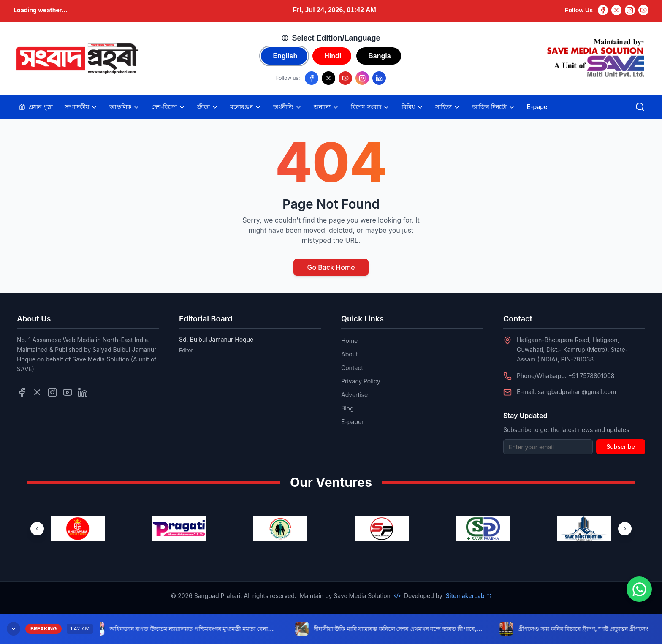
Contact (352, 368)
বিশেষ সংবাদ (370, 107)
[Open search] (640, 107)
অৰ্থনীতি (288, 107)
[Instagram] (630, 10)
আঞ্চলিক (125, 107)
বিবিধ (412, 107)
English (285, 56)
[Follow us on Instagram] (362, 78)
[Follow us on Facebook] (312, 78)
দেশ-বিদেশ (168, 107)
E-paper (538, 107)
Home (349, 341)
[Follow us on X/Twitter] (328, 78)
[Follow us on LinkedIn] (379, 78)
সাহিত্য (448, 107)
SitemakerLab (469, 596)
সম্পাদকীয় (81, 107)
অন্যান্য (326, 107)
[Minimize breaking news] (14, 629)
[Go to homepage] (77, 59)
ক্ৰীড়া (208, 107)
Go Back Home (331, 267)
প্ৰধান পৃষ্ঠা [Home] (36, 107)
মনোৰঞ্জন (246, 107)
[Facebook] (603, 10)
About (349, 354)
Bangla (379, 56)
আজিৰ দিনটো (494, 107)
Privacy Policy (361, 381)
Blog (347, 408)
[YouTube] (643, 10)
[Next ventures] (625, 529)
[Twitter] (616, 10)
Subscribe (621, 447)
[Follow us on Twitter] (37, 392)
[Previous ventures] (37, 529)
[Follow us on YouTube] (345, 78)
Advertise (354, 395)
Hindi (333, 56)
